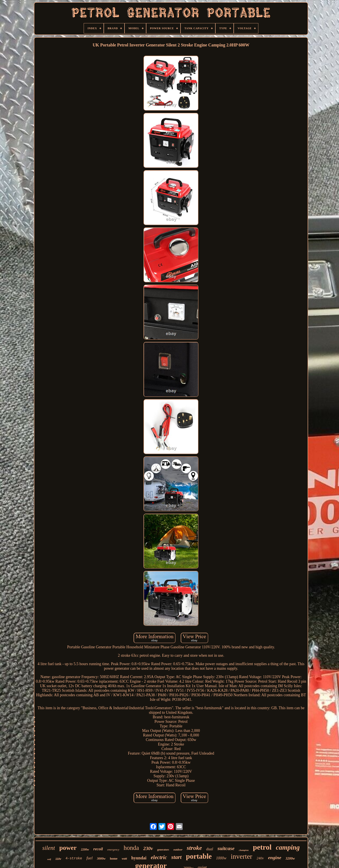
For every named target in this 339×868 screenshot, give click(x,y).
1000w (221, 858)
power (68, 848)
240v (260, 858)
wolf (49, 859)
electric (159, 857)
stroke (194, 848)
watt (124, 859)
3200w (290, 858)
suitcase (226, 848)
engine (275, 858)
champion (244, 850)
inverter (241, 856)
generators (163, 850)
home (114, 858)
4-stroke (74, 858)
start (176, 857)
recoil (98, 849)
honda (131, 848)
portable (199, 856)
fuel (90, 858)
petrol (262, 847)
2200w (85, 850)
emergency (113, 850)
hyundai (139, 858)
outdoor (178, 850)
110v (58, 859)
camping (288, 847)
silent (49, 848)
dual (210, 849)
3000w (101, 858)
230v (148, 848)
